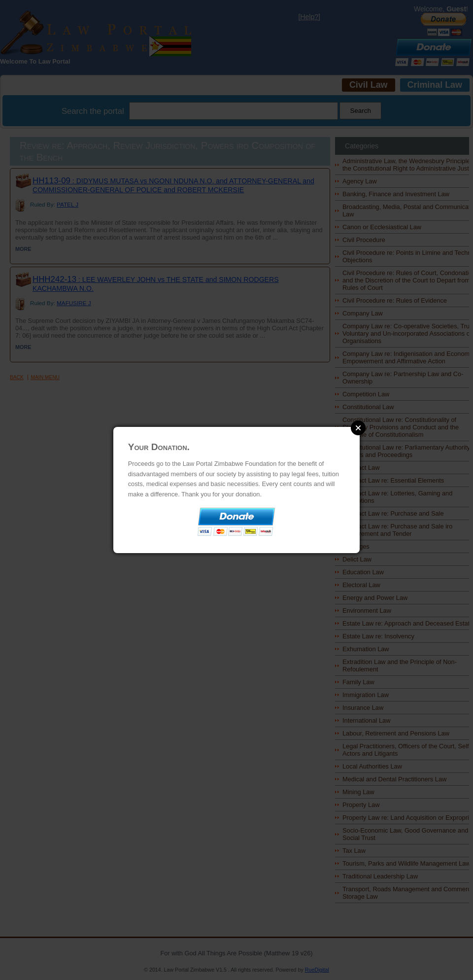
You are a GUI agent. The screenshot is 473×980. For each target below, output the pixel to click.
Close (358, 428)
